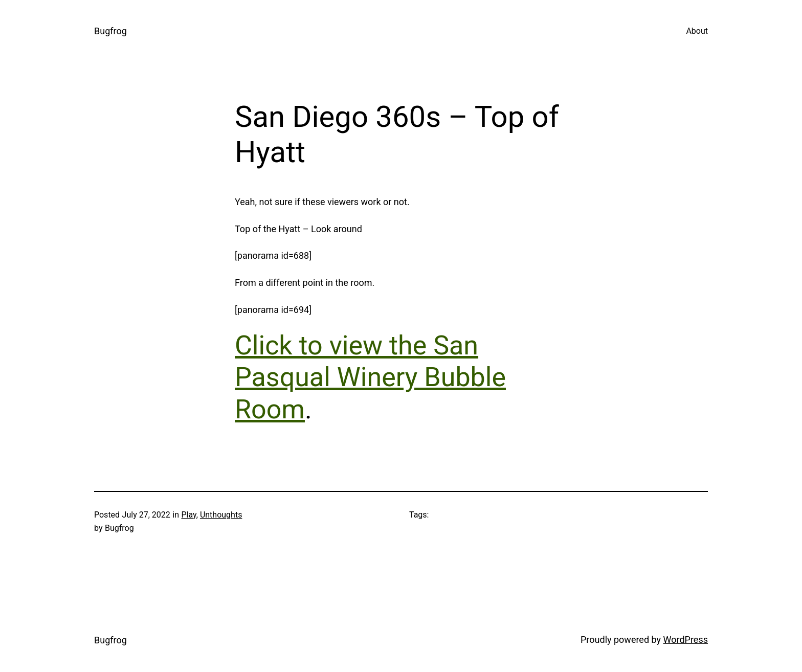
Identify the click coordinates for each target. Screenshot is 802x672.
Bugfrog (110, 31)
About (697, 31)
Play (188, 515)
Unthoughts (221, 515)
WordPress (686, 640)
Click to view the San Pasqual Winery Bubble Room (370, 377)
